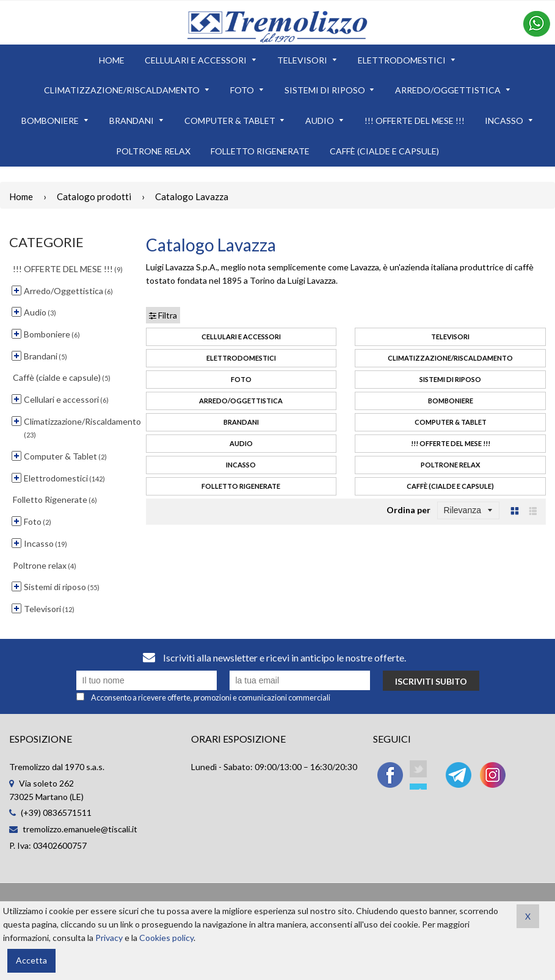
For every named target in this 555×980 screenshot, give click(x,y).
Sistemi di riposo (450, 379)
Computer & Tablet (451, 422)
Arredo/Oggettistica (241, 401)
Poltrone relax (450, 465)
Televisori (450, 337)
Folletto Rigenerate (241, 486)
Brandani (241, 422)
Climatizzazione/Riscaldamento (450, 358)
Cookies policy (166, 938)
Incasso (241, 465)
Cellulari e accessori (241, 337)
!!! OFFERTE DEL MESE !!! (451, 443)
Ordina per (408, 510)
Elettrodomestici (241, 358)
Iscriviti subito (431, 681)
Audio (241, 443)
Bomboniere (451, 401)
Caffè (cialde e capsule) (450, 486)
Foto (241, 379)
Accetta (31, 960)
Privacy (109, 938)
